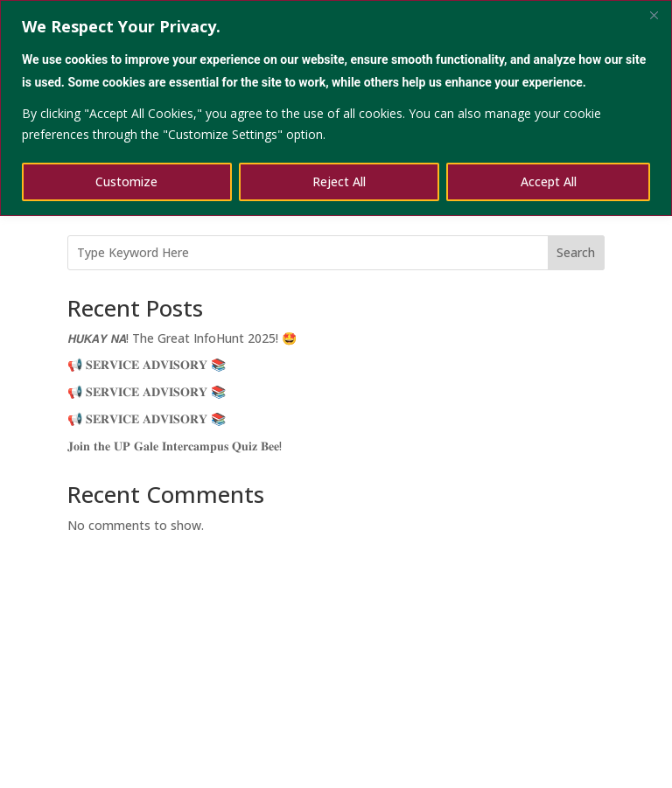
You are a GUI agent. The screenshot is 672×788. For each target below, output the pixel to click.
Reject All (339, 181)
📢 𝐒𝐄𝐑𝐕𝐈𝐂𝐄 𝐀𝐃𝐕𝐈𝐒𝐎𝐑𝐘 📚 (147, 364)
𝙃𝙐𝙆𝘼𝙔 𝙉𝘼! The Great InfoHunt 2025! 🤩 (182, 338)
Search (576, 252)
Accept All (549, 181)
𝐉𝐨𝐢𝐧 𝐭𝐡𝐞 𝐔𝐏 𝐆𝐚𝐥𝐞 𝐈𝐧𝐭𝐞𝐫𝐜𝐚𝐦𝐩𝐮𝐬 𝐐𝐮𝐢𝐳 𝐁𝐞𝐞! (175, 446)
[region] (336, 108)
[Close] (654, 15)
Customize (126, 181)
